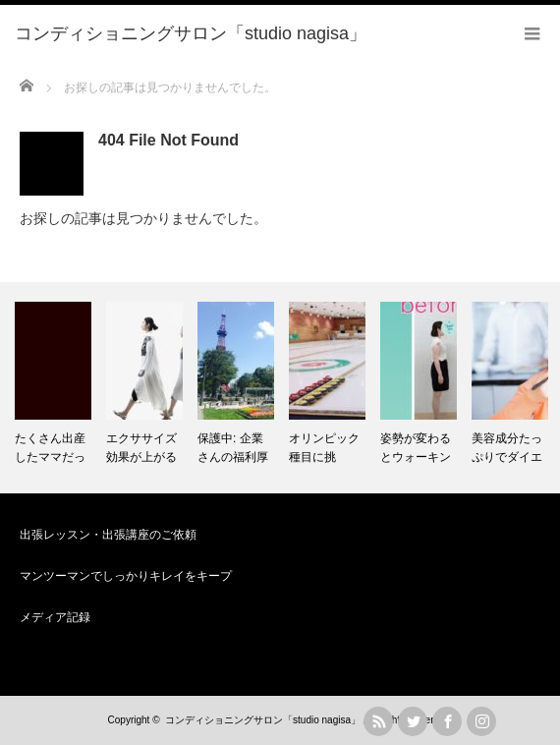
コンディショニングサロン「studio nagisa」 (263, 720)
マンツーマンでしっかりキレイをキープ (126, 576)
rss (378, 721)
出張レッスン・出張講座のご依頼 (108, 535)
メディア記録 (55, 617)
